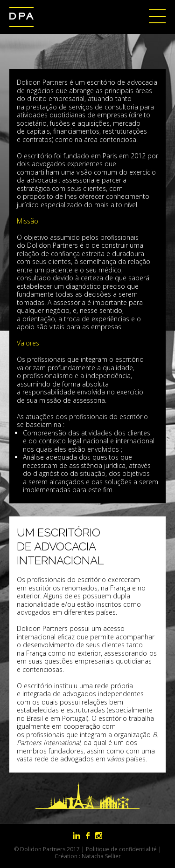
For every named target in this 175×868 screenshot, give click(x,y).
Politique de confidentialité (121, 849)
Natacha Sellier (101, 856)
